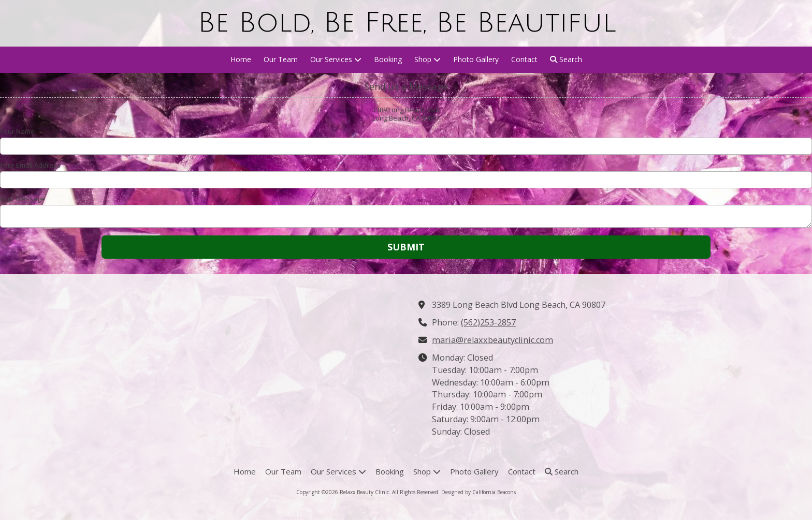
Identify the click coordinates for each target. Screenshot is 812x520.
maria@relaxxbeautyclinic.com (492, 340)
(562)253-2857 (488, 322)
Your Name (17, 131)
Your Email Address (30, 165)
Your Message (23, 199)
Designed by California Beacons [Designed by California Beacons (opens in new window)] (479, 492)
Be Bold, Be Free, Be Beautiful (407, 23)
